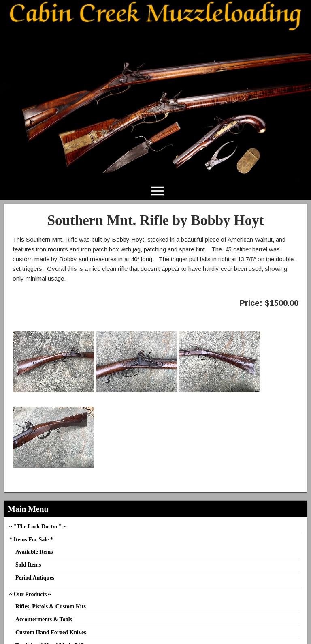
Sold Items (28, 565)
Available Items (34, 552)
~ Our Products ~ (30, 594)
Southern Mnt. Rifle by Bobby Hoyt (156, 220)
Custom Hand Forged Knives (51, 632)
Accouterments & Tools (44, 619)
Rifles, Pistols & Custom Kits (51, 606)
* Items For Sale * (31, 540)
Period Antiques (35, 578)
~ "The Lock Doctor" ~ (37, 527)
